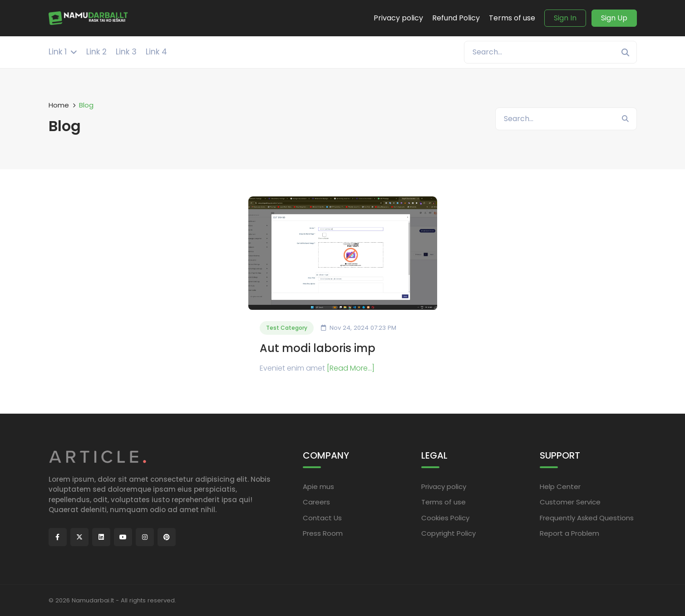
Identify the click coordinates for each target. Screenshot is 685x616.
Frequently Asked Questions (587, 518)
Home (59, 105)
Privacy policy (444, 486)
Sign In (565, 18)
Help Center (560, 486)
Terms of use (444, 502)
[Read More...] (351, 368)
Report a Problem (569, 533)
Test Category (287, 328)
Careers (316, 502)
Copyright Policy (448, 533)
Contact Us (322, 518)
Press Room (323, 533)
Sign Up (614, 18)
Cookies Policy (445, 518)
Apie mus (318, 486)
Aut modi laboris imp (318, 348)
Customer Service (570, 502)
